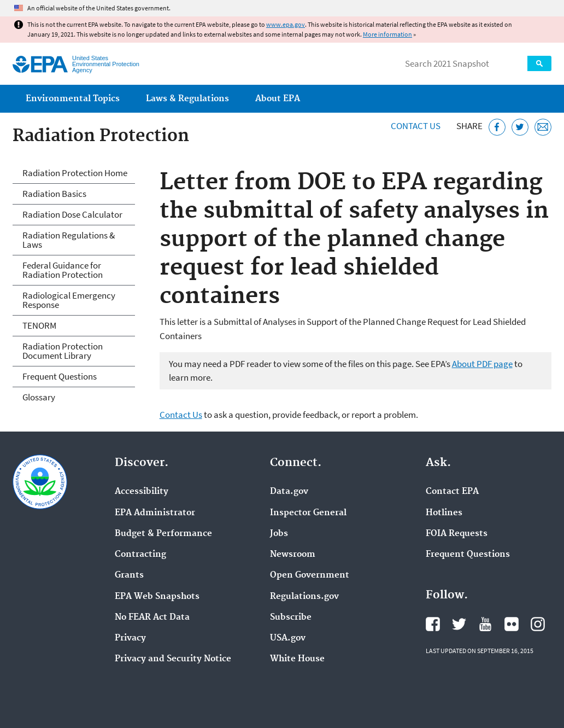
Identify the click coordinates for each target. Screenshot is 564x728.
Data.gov (289, 492)
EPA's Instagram (538, 624)
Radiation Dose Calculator (72, 214)
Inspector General (308, 513)
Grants (129, 575)
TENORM (39, 325)
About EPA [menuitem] (278, 99)
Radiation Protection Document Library (63, 351)
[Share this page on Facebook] (497, 127)
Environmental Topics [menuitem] (73, 99)
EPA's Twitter (459, 624)
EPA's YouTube (485, 624)
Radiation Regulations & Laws (69, 240)
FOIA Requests (457, 534)
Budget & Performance (163, 534)
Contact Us (416, 126)
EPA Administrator (155, 513)
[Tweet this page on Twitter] (520, 127)
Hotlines (444, 513)
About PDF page (482, 364)
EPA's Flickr (512, 624)
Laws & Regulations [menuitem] (187, 99)
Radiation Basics (54, 194)
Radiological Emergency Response (69, 300)
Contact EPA (452, 492)
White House (297, 659)
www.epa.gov (286, 24)
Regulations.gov (304, 597)
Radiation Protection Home (75, 173)
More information (387, 34)
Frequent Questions (60, 376)
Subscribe (291, 618)
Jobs (279, 534)
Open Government (310, 575)
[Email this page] (543, 127)
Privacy (130, 638)
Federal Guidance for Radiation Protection (63, 270)
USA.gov (288, 638)
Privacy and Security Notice (173, 659)
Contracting (140, 555)
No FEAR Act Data (152, 618)
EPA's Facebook (433, 624)
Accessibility (142, 492)
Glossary (39, 397)
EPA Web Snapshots (157, 597)
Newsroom (293, 555)
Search (539, 63)
